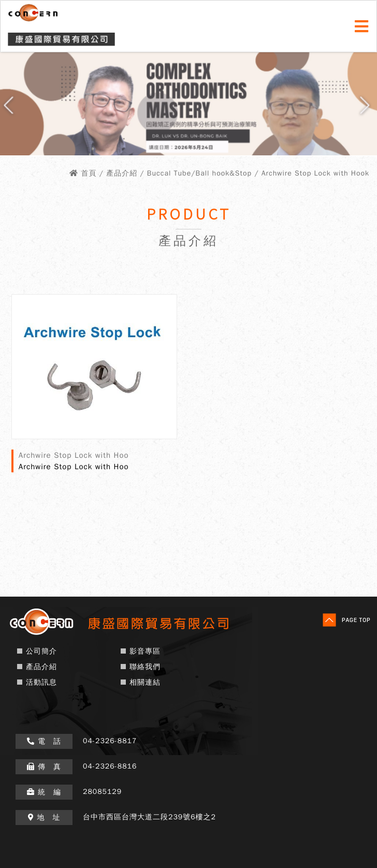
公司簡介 (41, 651)
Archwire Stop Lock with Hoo (74, 467)
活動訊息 (41, 682)
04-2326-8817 (110, 741)
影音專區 (145, 651)
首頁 (89, 173)
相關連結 (145, 682)
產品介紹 (41, 667)
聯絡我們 (145, 667)
